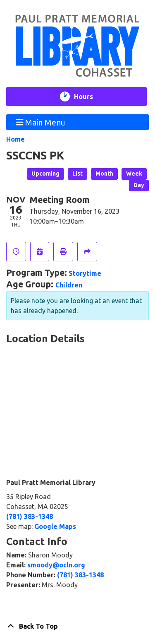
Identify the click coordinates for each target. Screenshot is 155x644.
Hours (89, 96)
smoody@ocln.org (56, 565)
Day (139, 185)
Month (104, 174)
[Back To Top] (77, 626)
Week (134, 174)
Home (15, 139)
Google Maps (55, 526)
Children (69, 285)
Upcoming (45, 174)
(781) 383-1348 (30, 516)
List (77, 174)
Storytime (85, 273)
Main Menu (41, 122)
